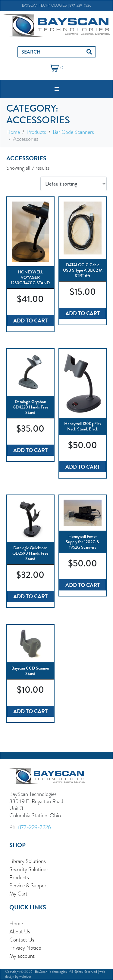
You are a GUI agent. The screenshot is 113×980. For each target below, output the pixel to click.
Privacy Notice (25, 948)
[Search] (89, 52)
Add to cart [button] (30, 321)
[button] (57, 89)
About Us (20, 931)
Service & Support (29, 885)
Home (16, 923)
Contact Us (22, 940)
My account (22, 956)
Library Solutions (28, 861)
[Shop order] (74, 184)
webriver (25, 976)
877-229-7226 (80, 5)
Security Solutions (29, 869)
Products (19, 877)
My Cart (18, 894)
